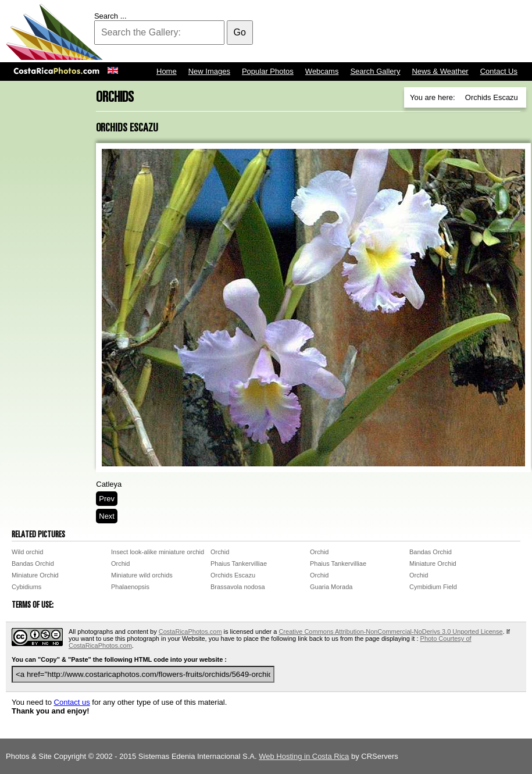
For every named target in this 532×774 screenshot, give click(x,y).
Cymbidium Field (433, 587)
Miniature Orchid (433, 563)
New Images (209, 71)
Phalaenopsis (130, 587)
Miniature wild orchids (142, 575)
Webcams (322, 71)
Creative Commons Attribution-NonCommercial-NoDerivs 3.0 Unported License (390, 632)
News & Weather (440, 71)
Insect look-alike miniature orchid (158, 552)
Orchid (220, 552)
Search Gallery (375, 71)
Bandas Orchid (431, 552)
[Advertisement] (315, 32)
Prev (107, 499)
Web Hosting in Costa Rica (304, 756)
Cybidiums (26, 587)
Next (107, 516)
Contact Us (499, 71)
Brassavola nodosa (238, 587)
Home (167, 71)
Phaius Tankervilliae (239, 563)
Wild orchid (27, 552)
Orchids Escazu (233, 575)
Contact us (72, 702)
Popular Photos (268, 71)
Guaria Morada (331, 587)
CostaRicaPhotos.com (190, 632)
